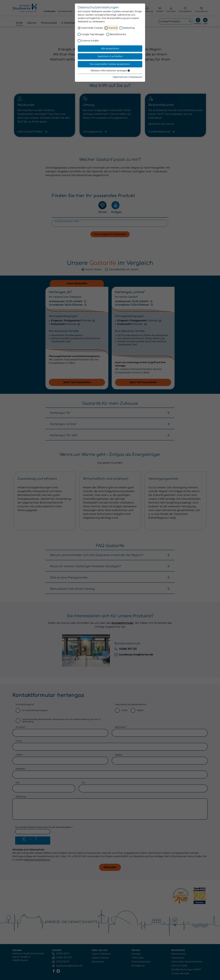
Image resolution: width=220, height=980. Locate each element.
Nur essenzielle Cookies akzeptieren (110, 64)
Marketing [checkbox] (129, 28)
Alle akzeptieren (110, 49)
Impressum (136, 77)
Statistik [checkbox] (113, 28)
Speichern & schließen (110, 56)
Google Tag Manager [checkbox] (93, 34)
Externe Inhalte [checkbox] (90, 41)
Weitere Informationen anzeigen (110, 71)
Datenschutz (120, 77)
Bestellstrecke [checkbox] (118, 34)
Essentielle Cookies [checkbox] (92, 28)
